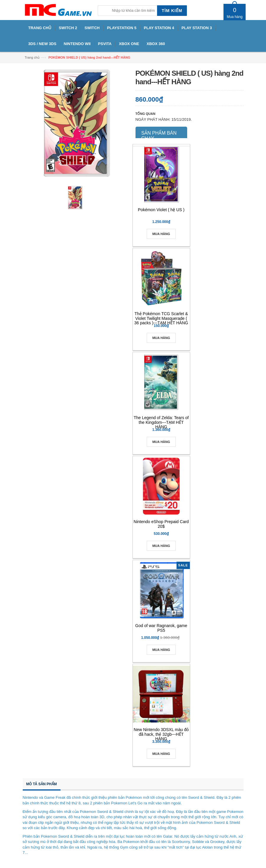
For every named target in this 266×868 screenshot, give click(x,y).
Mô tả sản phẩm (42, 784)
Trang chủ (32, 57)
